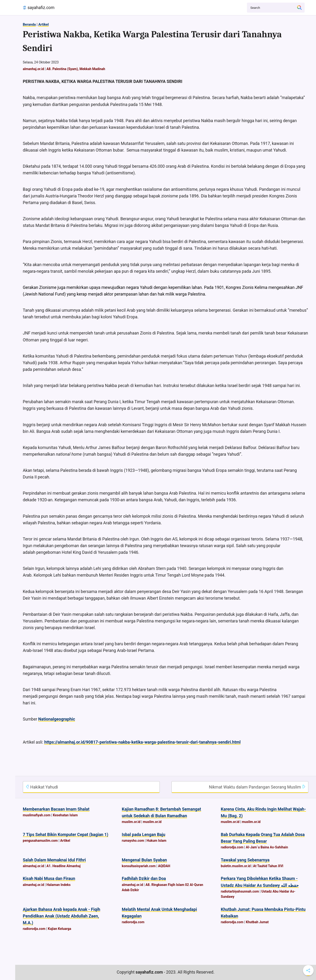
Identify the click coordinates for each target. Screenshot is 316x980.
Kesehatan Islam (65, 815)
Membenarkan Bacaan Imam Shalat (56, 809)
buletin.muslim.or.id (236, 866)
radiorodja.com (232, 847)
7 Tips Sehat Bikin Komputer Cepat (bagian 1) (66, 835)
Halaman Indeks (59, 885)
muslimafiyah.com (37, 815)
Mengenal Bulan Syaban (144, 860)
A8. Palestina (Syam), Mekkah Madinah (76, 69)
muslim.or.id (131, 822)
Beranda (29, 24)
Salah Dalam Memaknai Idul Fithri (54, 860)
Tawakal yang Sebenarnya (245, 860)
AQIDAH (164, 866)
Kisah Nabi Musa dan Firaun (49, 879)
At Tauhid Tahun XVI (268, 866)
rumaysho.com (133, 841)
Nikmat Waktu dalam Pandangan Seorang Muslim (257, 787)
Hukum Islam (156, 841)
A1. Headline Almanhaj (64, 866)
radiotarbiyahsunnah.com (240, 891)
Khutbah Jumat (257, 922)
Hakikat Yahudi (42, 787)
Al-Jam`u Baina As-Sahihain (267, 847)
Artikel (43, 24)
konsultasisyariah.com (139, 866)
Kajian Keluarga (59, 929)
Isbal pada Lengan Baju (144, 835)
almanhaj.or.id (33, 69)
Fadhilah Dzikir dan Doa (144, 879)
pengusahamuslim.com (40, 841)
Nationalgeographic (57, 719)
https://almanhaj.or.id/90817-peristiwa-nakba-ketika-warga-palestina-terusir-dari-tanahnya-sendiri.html (142, 742)
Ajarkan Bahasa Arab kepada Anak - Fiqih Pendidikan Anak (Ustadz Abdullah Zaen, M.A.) (61, 916)
